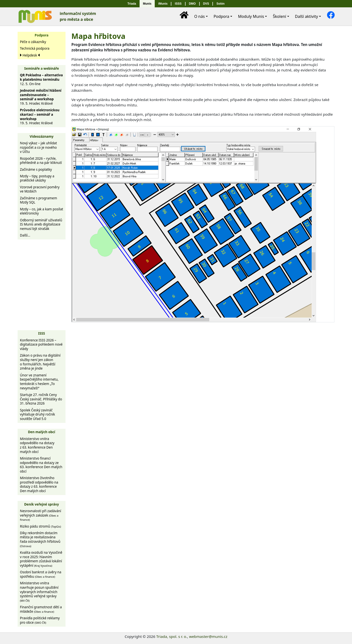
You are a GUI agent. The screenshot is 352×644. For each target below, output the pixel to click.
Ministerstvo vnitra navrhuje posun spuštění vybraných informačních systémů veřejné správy (39, 592)
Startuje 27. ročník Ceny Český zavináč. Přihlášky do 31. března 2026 (41, 399)
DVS (206, 4)
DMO (192, 4)
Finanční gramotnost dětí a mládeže (41, 609)
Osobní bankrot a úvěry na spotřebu (41, 574)
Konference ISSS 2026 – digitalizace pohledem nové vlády (41, 344)
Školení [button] (279, 16)
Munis (147, 4)
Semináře (32, 68)
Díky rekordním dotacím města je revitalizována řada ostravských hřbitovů (40, 539)
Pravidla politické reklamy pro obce (40, 620)
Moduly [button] (251, 16)
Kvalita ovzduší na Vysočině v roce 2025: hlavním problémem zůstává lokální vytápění (41, 559)
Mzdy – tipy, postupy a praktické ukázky (37, 178)
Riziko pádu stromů (41, 526)
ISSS (178, 4)
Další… (25, 235)
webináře (51, 68)
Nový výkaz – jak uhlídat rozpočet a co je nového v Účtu (38, 147)
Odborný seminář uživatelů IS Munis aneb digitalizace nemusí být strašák (41, 224)
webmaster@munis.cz (208, 636)
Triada (132, 4)
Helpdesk (30, 55)
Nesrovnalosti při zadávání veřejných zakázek (41, 515)
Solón (220, 4)
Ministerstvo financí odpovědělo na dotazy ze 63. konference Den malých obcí (41, 465)
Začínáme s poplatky (36, 169)
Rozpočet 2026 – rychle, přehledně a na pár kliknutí (41, 161)
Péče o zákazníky (33, 42)
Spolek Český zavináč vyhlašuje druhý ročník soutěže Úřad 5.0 (38, 414)
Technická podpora (35, 48)
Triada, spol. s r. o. (172, 636)
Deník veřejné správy (42, 504)
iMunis (163, 4)
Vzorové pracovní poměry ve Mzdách (40, 189)
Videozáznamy (42, 136)
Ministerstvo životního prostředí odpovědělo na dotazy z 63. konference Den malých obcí (39, 484)
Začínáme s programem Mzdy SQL (39, 200)
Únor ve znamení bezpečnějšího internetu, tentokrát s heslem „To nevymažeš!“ (39, 382)
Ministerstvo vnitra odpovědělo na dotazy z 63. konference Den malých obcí (37, 445)
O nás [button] (199, 16)
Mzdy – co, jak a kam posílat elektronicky (42, 211)
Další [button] (307, 16)
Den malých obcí (41, 432)
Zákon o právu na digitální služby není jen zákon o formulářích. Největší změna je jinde (40, 362)
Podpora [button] (221, 16)
